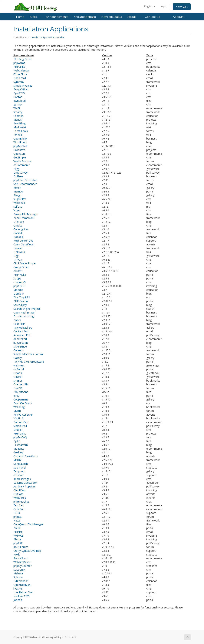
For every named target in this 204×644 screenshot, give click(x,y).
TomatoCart (21, 422)
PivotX (17, 320)
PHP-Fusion (21, 301)
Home (20, 17)
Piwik (16, 554)
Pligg (16, 169)
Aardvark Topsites (24, 486)
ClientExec (20, 490)
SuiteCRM (19, 570)
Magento (19, 449)
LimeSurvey (20, 173)
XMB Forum (21, 547)
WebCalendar (21, 70)
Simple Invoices (23, 86)
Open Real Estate (24, 312)
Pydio (17, 441)
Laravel (18, 248)
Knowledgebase (85, 17)
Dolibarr (18, 176)
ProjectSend (21, 392)
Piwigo (17, 195)
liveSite (18, 589)
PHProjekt (20, 433)
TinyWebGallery (23, 328)
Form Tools (21, 131)
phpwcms (19, 63)
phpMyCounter (22, 566)
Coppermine (21, 399)
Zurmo (18, 104)
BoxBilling (19, 123)
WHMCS (18, 536)
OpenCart (19, 154)
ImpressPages (22, 479)
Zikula (17, 528)
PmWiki (18, 135)
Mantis (18, 120)
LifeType (19, 222)
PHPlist (18, 532)
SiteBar (18, 381)
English (150, 6)
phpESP (18, 543)
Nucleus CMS (21, 596)
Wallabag (19, 407)
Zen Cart (19, 505)
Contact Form (22, 331)
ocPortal (19, 369)
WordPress (20, 142)
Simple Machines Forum (28, 354)
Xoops (17, 278)
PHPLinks (19, 67)
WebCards (20, 498)
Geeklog (18, 452)
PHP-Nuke (20, 275)
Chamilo (18, 116)
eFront (17, 271)
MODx (17, 460)
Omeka (18, 225)
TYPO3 (18, 260)
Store (35, 17)
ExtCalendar (21, 581)
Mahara (18, 573)
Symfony (19, 82)
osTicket (19, 475)
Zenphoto (19, 471)
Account (180, 17)
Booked (18, 237)
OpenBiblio (20, 138)
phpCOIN (19, 286)
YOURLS (18, 418)
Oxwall (17, 377)
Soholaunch (21, 464)
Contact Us (152, 17)
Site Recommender (25, 184)
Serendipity (20, 305)
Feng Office (20, 89)
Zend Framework (24, 218)
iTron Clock (20, 74)
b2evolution (21, 343)
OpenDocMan (22, 585)
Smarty (18, 112)
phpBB (18, 517)
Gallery (18, 358)
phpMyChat (20, 146)
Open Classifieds (23, 244)
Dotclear (19, 294)
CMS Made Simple (25, 263)
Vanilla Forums (22, 161)
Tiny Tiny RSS (22, 297)
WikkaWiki (19, 203)
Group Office (21, 267)
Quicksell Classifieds (26, 456)
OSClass (18, 494)
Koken (17, 188)
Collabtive (19, 150)
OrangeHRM (21, 384)
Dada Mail (20, 78)
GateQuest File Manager (28, 524)
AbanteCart (20, 339)
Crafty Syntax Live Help (27, 551)
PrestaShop (20, 558)
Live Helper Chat (23, 592)
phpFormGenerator (25, 180)
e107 (16, 396)
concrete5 (20, 282)
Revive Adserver (23, 415)
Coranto (18, 350)
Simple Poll (20, 426)
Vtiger (17, 210)
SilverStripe (20, 346)
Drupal (17, 430)
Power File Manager (26, 214)
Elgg (16, 256)
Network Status (112, 17)
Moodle (18, 290)
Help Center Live (23, 241)
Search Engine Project (27, 309)
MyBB (17, 411)
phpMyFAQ (20, 437)
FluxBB (18, 388)
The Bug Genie (22, 59)
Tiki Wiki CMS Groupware (29, 362)
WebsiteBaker (22, 562)
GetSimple (20, 157)
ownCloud (20, 101)
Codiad (18, 233)
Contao (18, 97)
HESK (17, 513)
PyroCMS (19, 93)
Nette (17, 520)
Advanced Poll (22, 335)
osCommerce (22, 165)
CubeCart (19, 509)
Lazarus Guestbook (25, 483)
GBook (18, 373)
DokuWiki (19, 252)
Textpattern (21, 445)
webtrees (19, 365)
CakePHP (19, 324)
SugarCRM (20, 199)
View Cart (182, 7)
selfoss (18, 207)
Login (163, 6)
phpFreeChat (21, 502)
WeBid (17, 108)
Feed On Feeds (23, 403)
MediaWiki (20, 127)
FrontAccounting (23, 316)
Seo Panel (20, 467)
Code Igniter (21, 229)
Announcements (57, 17)
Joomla (18, 600)
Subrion (18, 577)
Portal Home (20, 37)
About (133, 17)
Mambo (18, 191)
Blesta (17, 539)
